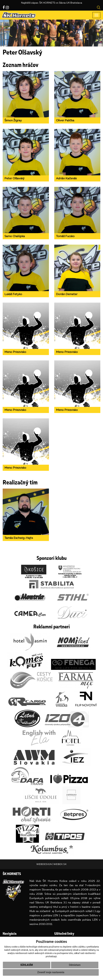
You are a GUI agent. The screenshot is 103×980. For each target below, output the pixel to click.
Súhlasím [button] (27, 965)
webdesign (44, 864)
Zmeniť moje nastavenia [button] (51, 972)
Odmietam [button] (75, 965)
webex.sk (60, 864)
